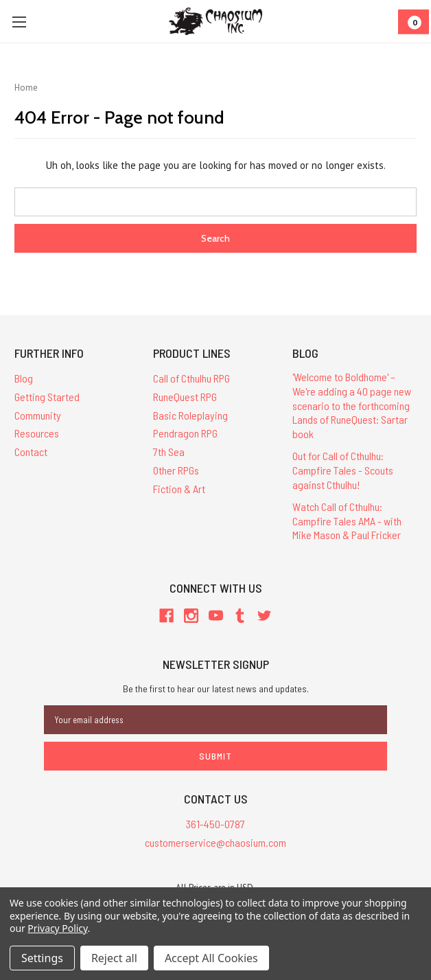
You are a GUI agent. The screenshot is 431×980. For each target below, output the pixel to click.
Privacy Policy (57, 928)
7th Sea (169, 452)
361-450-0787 (215, 824)
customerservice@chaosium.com (215, 842)
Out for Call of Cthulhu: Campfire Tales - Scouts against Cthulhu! (343, 470)
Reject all (114, 958)
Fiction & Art (179, 489)
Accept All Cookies (211, 958)
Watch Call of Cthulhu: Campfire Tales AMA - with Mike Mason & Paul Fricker (347, 521)
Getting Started (47, 397)
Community (38, 415)
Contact (31, 452)
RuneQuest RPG (185, 397)
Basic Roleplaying (190, 415)
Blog (24, 378)
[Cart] (413, 22)
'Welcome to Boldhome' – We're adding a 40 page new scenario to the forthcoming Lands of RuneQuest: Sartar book (352, 405)
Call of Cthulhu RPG (191, 378)
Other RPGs (176, 470)
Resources (37, 433)
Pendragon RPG (185, 433)
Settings (42, 958)
